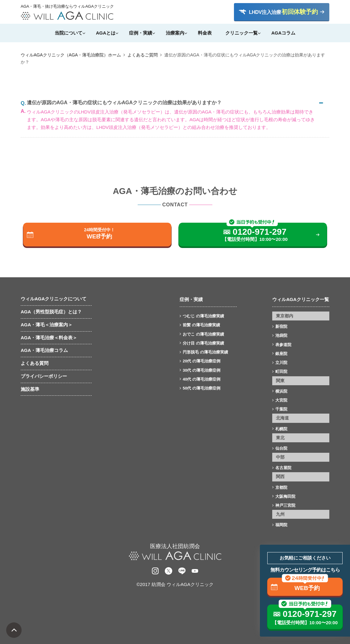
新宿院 (281, 326)
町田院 (281, 372)
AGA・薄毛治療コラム (44, 350)
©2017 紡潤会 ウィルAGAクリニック (175, 584)
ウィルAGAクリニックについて (54, 299)
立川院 (281, 363)
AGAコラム (283, 33)
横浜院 (281, 391)
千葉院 (281, 409)
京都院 (281, 487)
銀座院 (281, 354)
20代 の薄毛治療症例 (202, 361)
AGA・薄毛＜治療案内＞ (47, 325)
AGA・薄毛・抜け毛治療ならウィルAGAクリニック (67, 6)
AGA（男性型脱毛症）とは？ (51, 312)
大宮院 (281, 400)
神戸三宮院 (285, 505)
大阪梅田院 (285, 496)
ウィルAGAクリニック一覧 (300, 299)
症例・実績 (141, 33)
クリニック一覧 (242, 33)
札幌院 (281, 429)
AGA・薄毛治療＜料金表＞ (49, 338)
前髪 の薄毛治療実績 (201, 325)
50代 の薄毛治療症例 (202, 388)
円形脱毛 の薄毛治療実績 (205, 352)
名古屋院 (283, 468)
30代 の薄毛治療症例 (202, 370)
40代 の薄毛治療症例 (202, 379)
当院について (69, 33)
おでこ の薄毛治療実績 (203, 334)
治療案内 (175, 33)
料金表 (205, 33)
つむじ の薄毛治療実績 (203, 316)
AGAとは (106, 33)
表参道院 (283, 345)
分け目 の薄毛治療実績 (203, 343)
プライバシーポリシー (44, 376)
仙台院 (281, 448)
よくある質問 (35, 363)
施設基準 (30, 389)
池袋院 (281, 335)
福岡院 (281, 525)
